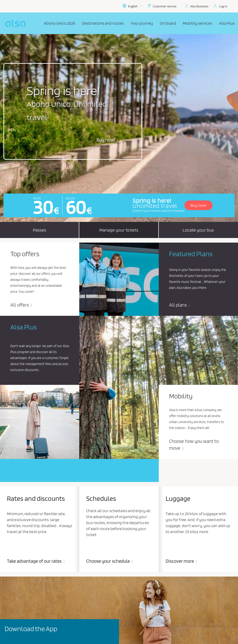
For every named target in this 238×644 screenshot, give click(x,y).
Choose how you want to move (194, 445)
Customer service (165, 6)
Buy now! (106, 140)
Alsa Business (199, 6)
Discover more (180, 561)
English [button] (132, 6)
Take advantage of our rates (35, 561)
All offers (20, 305)
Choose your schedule (108, 561)
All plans (178, 305)
